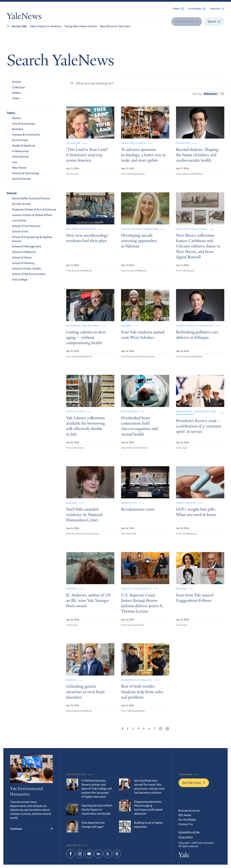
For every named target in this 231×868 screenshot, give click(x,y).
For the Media (187, 820)
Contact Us (186, 824)
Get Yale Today (194, 783)
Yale (184, 856)
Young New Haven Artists (81, 26)
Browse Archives (189, 810)
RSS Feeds (185, 815)
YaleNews (24, 17)
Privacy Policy (186, 837)
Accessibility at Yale (189, 832)
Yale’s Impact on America (46, 26)
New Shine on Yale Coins (115, 26)
